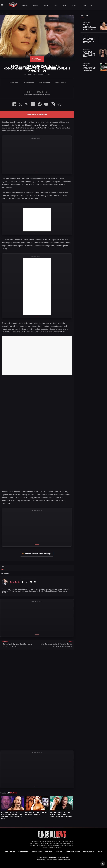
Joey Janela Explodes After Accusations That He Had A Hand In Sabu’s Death (12, 815)
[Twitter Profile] (27, 582)
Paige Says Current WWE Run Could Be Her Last (89, 54)
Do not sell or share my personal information (59, 860)
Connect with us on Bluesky (37, 114)
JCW (74, 5)
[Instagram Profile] (35, 582)
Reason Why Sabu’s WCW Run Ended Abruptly (36, 813)
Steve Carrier (29, 75)
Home (25, 5)
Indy (84, 5)
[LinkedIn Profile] (31, 582)
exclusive (44, 845)
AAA (64, 5)
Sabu (3, 569)
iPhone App (13, 82)
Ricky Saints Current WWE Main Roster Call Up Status (89, 41)
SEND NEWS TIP (45, 82)
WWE (35, 5)
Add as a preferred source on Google (37, 554)
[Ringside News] (52, 838)
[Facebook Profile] (22, 582)
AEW (46, 5)
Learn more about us (55, 847)
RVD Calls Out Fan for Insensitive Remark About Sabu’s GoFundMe (61, 814)
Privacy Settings (42, 860)
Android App (29, 82)
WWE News (8, 13)
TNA (55, 5)
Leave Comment (60, 82)
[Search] (91, 5)
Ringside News (47, 841)
